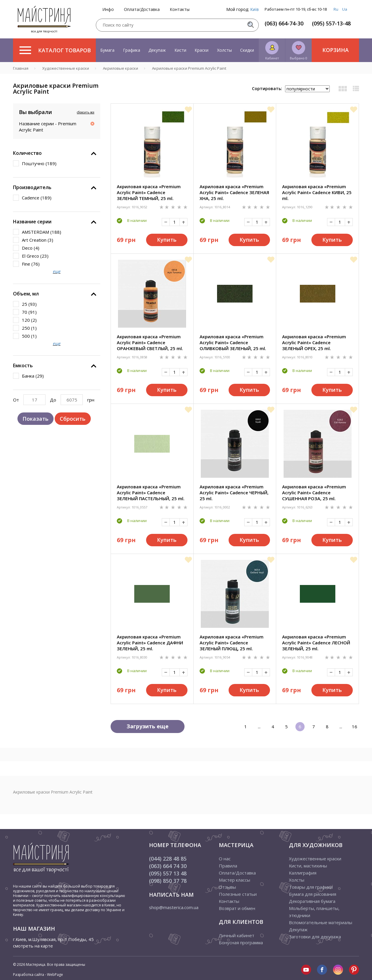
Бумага (107, 50)
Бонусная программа (241, 942)
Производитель (32, 187)
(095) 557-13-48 (331, 23)
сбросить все (86, 112)
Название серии (32, 222)
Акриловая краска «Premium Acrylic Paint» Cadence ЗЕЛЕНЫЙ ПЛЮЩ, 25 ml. (232, 643)
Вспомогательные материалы (321, 922)
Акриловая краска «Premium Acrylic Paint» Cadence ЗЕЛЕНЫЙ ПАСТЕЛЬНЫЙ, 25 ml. (151, 493)
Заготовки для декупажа (315, 937)
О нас (225, 859)
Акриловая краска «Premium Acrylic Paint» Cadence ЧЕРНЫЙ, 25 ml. (234, 493)
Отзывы (227, 887)
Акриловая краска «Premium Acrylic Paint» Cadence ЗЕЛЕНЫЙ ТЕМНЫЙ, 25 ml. (149, 192)
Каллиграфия (303, 873)
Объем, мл (26, 294)
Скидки (247, 50)
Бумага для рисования (313, 894)
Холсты (224, 50)
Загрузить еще (148, 726)
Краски (202, 50)
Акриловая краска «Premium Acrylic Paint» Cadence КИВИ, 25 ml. (317, 192)
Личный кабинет (237, 935)
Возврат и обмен (237, 908)
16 (355, 727)
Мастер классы (234, 880)
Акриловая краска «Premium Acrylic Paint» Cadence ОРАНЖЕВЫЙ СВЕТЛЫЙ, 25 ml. (150, 342)
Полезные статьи (238, 894)
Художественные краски (315, 859)
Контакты (180, 9)
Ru (336, 9)
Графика (132, 50)
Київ (254, 9)
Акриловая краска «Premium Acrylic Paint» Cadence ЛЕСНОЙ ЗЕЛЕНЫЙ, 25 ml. (316, 643)
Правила (228, 866)
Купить (167, 240)
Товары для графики (311, 887)
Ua (345, 9)
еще (57, 272)
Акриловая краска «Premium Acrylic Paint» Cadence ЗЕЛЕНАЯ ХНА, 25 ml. (234, 192)
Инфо (108, 9)
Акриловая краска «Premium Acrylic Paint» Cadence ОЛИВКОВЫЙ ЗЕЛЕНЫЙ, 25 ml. (233, 342)
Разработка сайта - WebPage (38, 975)
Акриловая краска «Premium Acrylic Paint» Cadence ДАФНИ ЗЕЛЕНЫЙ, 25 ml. (150, 643)
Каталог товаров (55, 50)
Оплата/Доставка (142, 9)
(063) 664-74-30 (284, 23)
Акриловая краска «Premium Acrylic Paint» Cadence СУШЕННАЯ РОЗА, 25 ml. (314, 493)
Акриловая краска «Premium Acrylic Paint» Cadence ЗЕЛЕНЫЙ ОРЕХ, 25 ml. (314, 342)
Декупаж (157, 50)
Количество (27, 153)
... (259, 727)
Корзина (335, 50)
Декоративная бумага (312, 901)
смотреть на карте (33, 946)
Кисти (180, 50)
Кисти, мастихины (308, 866)
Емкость (23, 365)
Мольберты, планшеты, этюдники (314, 912)
